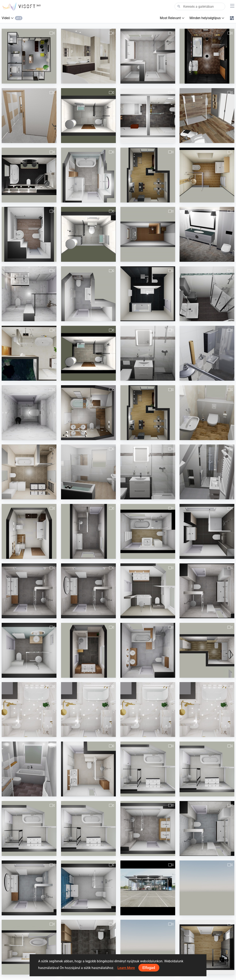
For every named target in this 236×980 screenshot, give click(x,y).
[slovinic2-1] (88, 234)
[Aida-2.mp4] (148, 710)
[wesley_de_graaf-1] (207, 888)
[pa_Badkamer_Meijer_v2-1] (207, 531)
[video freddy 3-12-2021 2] (207, 947)
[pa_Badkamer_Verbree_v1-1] (88, 175)
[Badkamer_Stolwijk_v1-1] (148, 769)
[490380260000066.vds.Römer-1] (88, 472)
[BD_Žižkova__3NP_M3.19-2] (29, 472)
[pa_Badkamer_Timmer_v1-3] (29, 888)
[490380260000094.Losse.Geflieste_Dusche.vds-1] (148, 353)
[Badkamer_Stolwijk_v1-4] (88, 828)
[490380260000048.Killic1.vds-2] (207, 472)
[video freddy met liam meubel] (88, 947)
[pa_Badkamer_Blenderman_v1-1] (88, 294)
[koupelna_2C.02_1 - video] (29, 353)
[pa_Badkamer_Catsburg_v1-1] (148, 591)
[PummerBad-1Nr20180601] (207, 175)
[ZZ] (207, 234)
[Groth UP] (29, 769)
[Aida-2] (88, 710)
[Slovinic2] (88, 116)
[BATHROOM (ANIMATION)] (207, 56)
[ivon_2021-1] (207, 650)
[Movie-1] (148, 175)
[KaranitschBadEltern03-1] (148, 294)
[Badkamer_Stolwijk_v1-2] (207, 769)
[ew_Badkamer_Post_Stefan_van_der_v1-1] (29, 294)
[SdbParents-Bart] (207, 116)
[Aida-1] (29, 710)
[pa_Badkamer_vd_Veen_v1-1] (88, 888)
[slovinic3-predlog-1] (88, 353)
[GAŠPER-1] (88, 413)
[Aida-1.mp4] (207, 710)
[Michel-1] (29, 56)
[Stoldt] (148, 116)
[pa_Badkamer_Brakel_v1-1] (207, 591)
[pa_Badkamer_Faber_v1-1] (88, 650)
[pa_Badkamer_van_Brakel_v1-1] (207, 828)
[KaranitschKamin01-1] (148, 413)
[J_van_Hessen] (88, 56)
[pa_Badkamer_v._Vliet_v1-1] (29, 650)
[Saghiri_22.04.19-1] (29, 234)
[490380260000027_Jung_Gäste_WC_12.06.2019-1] (207, 413)
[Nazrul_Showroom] (148, 888)
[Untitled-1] (29, 947)
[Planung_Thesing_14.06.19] (207, 294)
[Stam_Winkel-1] (29, 175)
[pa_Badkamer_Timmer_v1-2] (88, 591)
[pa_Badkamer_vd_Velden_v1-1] (88, 769)
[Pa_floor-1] (148, 828)
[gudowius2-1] (148, 234)
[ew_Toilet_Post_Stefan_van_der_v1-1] (29, 413)
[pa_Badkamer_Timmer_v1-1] (29, 591)
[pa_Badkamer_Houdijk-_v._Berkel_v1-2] (148, 531)
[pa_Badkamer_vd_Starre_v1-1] (148, 650)
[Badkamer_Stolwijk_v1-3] (29, 828)
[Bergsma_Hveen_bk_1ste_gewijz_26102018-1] (148, 56)
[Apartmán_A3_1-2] (29, 116)
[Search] (200, 6)
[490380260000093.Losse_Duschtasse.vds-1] (148, 472)
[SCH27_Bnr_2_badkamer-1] (148, 947)
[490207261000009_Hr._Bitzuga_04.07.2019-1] (207, 353)
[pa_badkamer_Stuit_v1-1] (88, 531)
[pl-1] (29, 531)
